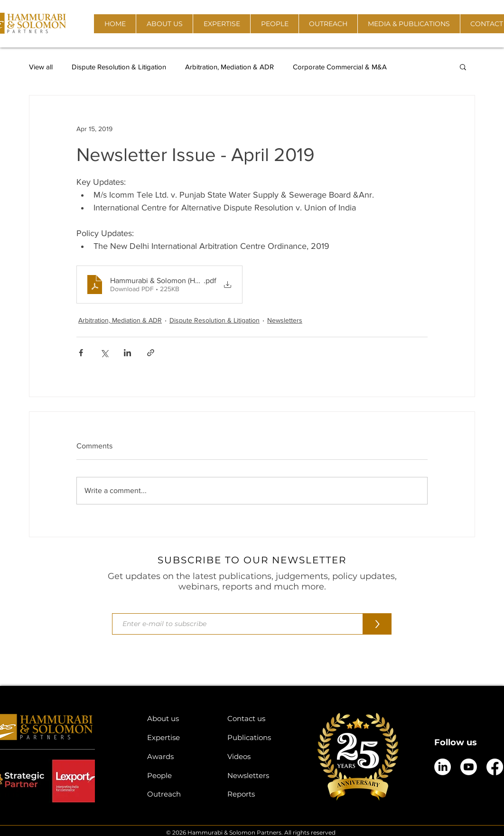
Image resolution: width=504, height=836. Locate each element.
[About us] (180, 718)
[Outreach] (180, 794)
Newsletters (285, 320)
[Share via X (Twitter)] (104, 353)
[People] (180, 775)
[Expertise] (180, 737)
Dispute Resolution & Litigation (119, 67)
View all (41, 67)
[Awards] (180, 756)
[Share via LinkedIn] (127, 353)
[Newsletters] (260, 775)
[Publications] (260, 737)
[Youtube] (469, 767)
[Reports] (260, 794)
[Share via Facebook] (81, 353)
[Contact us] (260, 718)
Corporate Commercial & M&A (340, 67)
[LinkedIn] (443, 767)
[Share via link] (151, 353)
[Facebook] (495, 767)
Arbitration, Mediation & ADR (229, 67)
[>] (377, 624)
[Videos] (260, 756)
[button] (164, 24)
